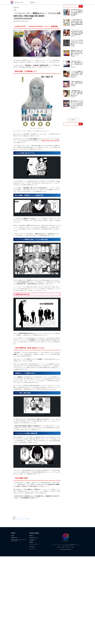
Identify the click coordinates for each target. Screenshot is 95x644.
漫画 (15, 517)
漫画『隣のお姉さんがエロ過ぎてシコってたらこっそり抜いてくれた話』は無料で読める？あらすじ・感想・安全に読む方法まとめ (77, 104)
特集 (28, 519)
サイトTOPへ (73, 120)
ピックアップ (25, 519)
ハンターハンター (18, 519)
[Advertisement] (37, 507)
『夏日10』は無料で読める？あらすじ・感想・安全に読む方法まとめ (77, 83)
